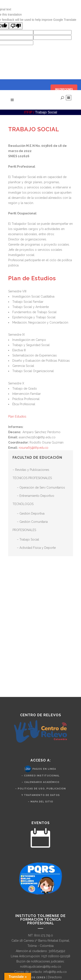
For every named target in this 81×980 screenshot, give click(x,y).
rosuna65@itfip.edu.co (33, 448)
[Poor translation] (16, 26)
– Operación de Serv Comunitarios (41, 488)
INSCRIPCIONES (64, 89)
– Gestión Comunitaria (32, 522)
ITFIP (28, 112)
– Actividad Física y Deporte (36, 548)
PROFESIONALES (24, 530)
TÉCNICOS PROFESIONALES (32, 478)
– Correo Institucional (40, 776)
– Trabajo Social (28, 539)
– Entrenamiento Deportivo (36, 496)
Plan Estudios (17, 416)
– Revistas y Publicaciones (31, 470)
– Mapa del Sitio (40, 802)
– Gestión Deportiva (31, 513)
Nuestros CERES (33, 977)
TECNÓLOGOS (23, 504)
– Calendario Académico (40, 782)
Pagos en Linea (44, 769)
